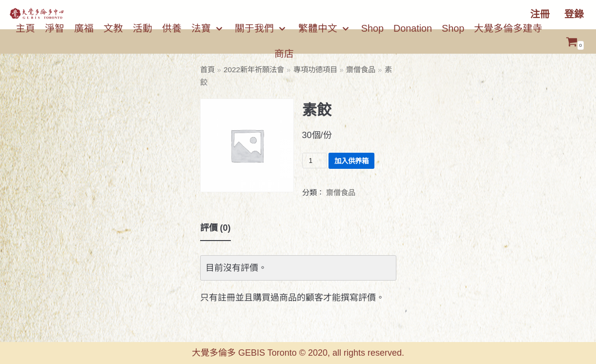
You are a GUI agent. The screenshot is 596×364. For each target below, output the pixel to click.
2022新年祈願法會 (254, 70)
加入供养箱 (351, 161)
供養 (172, 28)
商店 (284, 54)
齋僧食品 (361, 70)
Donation (413, 28)
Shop (372, 28)
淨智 (55, 28)
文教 (113, 28)
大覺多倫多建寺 (508, 28)
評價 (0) (216, 228)
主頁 (25, 28)
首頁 (207, 70)
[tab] (216, 228)
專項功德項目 (315, 70)
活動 (143, 28)
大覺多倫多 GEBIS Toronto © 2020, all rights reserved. (298, 353)
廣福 (84, 28)
